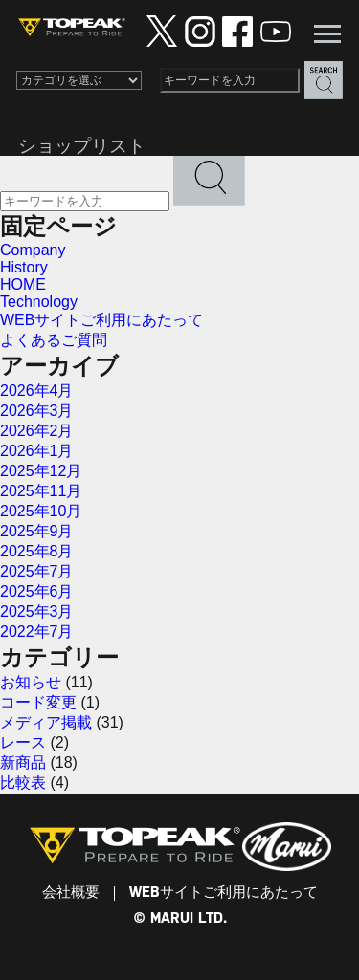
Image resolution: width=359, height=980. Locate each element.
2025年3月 (37, 611)
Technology (39, 302)
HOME (23, 284)
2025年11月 (41, 491)
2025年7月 (37, 571)
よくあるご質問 (54, 340)
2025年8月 (37, 551)
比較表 (23, 783)
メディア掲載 (46, 722)
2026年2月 (37, 431)
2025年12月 (41, 471)
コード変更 (38, 702)
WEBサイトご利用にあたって (101, 320)
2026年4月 (37, 391)
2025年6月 (37, 591)
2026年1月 (37, 451)
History (24, 267)
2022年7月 (37, 632)
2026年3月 (37, 411)
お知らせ (31, 682)
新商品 (23, 762)
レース (23, 742)
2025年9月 (37, 531)
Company (33, 250)
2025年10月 (41, 511)
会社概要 (71, 893)
